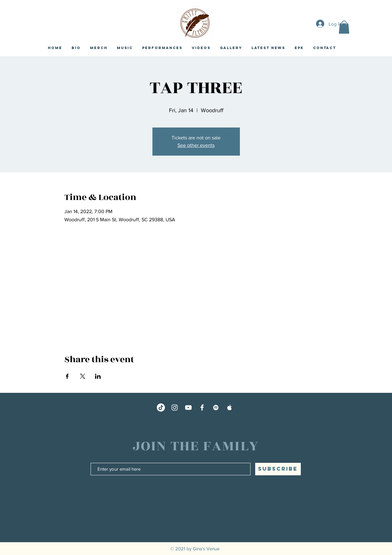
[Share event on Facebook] (67, 376)
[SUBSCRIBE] (278, 469)
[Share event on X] (83, 376)
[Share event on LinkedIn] (98, 376)
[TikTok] (161, 407)
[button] (344, 27)
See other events (196, 145)
